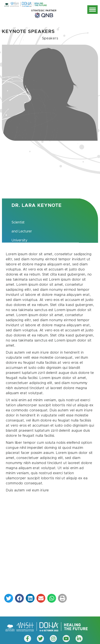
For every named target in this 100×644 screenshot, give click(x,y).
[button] (9, 598)
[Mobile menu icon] (92, 10)
